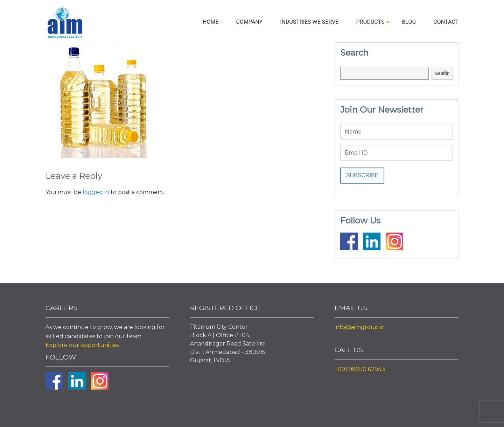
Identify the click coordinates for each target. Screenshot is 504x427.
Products (370, 22)
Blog (409, 22)
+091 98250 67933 (360, 369)
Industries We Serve (309, 22)
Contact (446, 22)
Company (249, 22)
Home (211, 22)
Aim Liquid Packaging (65, 23)
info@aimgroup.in (360, 327)
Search (442, 73)
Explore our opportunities (82, 345)
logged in (96, 192)
